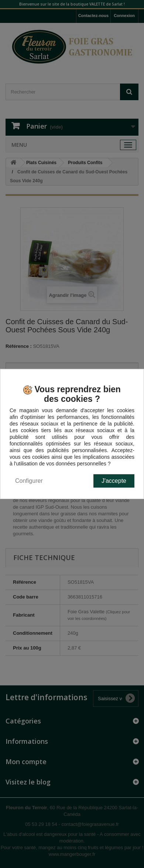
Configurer (29, 481)
